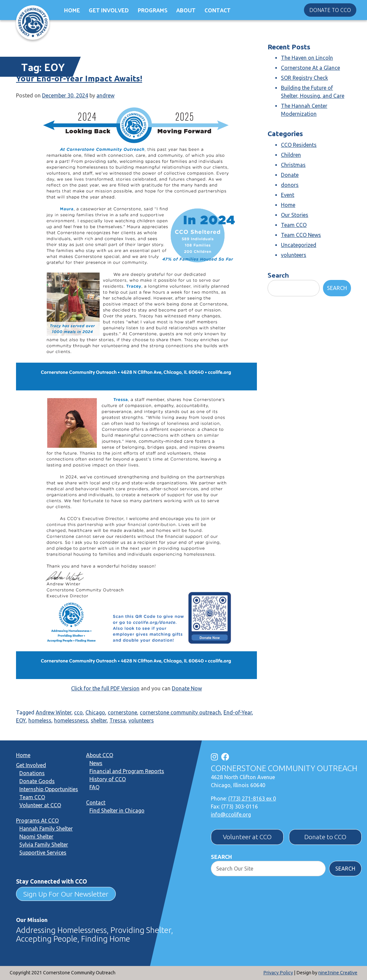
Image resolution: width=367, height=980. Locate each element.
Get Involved (109, 10)
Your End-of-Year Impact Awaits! (79, 79)
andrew (105, 95)
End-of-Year (238, 712)
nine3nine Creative (338, 973)
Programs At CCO (37, 821)
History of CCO (108, 779)
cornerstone (122, 712)
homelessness (71, 720)
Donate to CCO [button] (330, 10)
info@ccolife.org (231, 814)
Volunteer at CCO (40, 805)
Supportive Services (43, 853)
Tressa (118, 720)
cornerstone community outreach (180, 712)
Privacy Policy (278, 973)
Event (288, 195)
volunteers (141, 720)
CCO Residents (299, 145)
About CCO (100, 755)
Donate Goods (37, 781)
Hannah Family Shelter (46, 829)
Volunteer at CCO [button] (247, 837)
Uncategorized (299, 245)
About (186, 10)
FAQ (94, 787)
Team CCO (294, 225)
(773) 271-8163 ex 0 (252, 798)
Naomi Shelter (36, 837)
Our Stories (295, 215)
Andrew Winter (54, 712)
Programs (153, 10)
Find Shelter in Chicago (117, 810)
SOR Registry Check (304, 78)
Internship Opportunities (49, 789)
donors (290, 185)
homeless (40, 720)
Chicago (95, 712)
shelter (99, 720)
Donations (32, 773)
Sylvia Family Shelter (44, 845)
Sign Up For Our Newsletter (66, 894)
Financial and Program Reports (127, 771)
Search (278, 275)
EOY (21, 720)
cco (78, 712)
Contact (218, 10)
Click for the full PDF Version (105, 688)
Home (72, 10)
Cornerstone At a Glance (310, 68)
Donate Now (187, 688)
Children (291, 155)
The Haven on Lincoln (307, 58)
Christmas (293, 165)
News (96, 763)
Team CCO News (301, 235)
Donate (290, 175)
